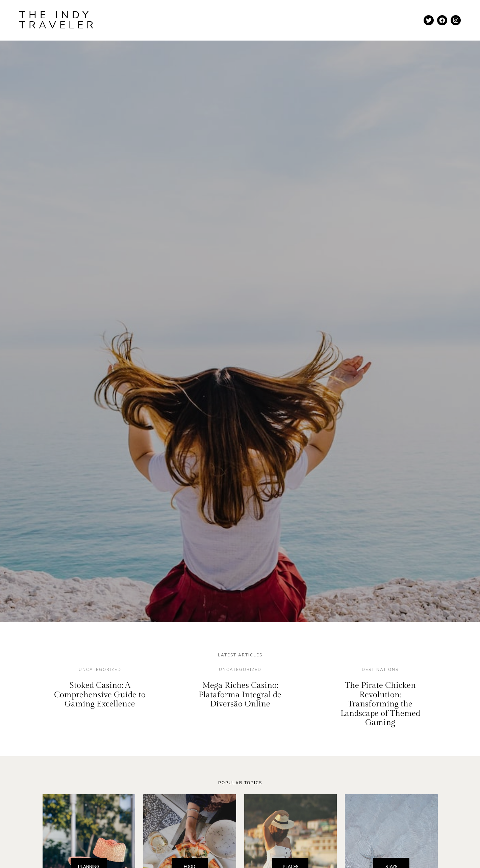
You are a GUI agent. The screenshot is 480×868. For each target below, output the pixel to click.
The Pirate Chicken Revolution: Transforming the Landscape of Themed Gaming (380, 704)
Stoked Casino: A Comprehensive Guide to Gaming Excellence (100, 695)
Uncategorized (100, 670)
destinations (380, 670)
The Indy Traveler (58, 20)
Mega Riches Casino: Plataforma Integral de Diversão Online (240, 695)
